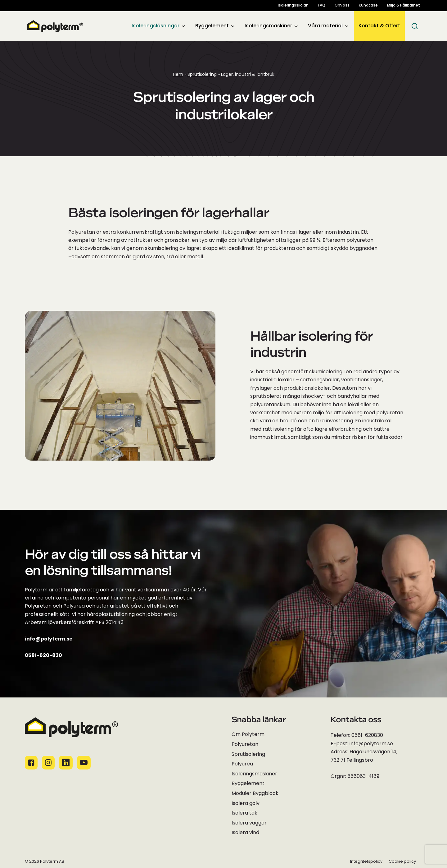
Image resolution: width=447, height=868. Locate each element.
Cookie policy (402, 862)
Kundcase (368, 6)
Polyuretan (245, 745)
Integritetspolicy (366, 862)
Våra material (325, 26)
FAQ (322, 6)
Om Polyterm (248, 735)
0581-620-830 (43, 656)
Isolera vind (245, 833)
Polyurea (242, 764)
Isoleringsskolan (293, 6)
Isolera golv (246, 804)
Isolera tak (244, 813)
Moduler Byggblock (255, 794)
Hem (178, 75)
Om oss (342, 6)
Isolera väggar (249, 823)
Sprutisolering (202, 75)
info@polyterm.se (49, 639)
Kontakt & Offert (379, 26)
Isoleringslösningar (156, 26)
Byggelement (212, 26)
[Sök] (415, 26)
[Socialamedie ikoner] (31, 763)
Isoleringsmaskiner (268, 26)
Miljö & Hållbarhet (404, 6)
